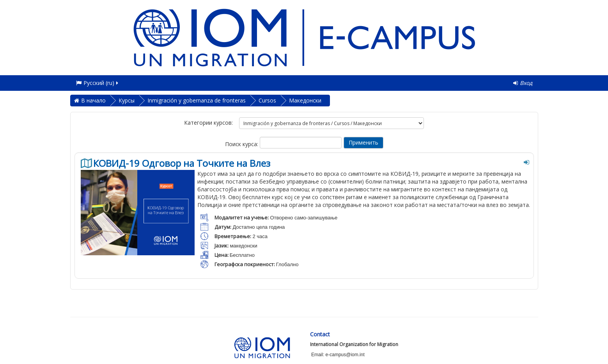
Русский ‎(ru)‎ (98, 83)
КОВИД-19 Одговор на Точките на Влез (182, 163)
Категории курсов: (208, 123)
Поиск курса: (242, 144)
